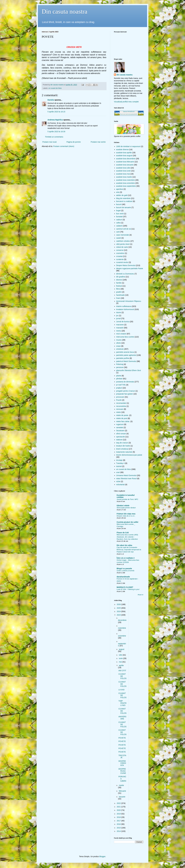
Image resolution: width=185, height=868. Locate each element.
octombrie (122, 636)
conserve (120, 250)
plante (119, 376)
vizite (118, 481)
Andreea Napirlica (55, 120)
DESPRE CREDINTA (122, 763)
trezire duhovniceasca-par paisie (129, 455)
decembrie (122, 620)
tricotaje (119, 460)
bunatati (119, 217)
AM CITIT (122, 671)
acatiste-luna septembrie (126, 186)
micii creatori (121, 334)
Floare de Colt (123, 533)
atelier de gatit (122, 195)
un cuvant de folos (55, 88)
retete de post (122, 418)
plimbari (119, 379)
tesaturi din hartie (123, 446)
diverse (119, 280)
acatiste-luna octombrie (126, 183)
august (122, 649)
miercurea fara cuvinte (125, 337)
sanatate (120, 427)
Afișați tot (140, 595)
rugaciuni (120, 424)
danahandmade (123, 577)
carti (118, 232)
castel (119, 238)
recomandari (121, 403)
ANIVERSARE (122, 718)
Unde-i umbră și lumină (125, 571)
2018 (119, 817)
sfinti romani (121, 434)
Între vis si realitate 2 (126, 558)
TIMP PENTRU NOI (122, 703)
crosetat (119, 256)
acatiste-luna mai (123, 174)
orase (119, 346)
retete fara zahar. (123, 421)
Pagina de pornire (74, 142)
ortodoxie (120, 349)
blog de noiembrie (123, 198)
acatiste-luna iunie (124, 171)
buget (119, 211)
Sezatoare (120, 431)
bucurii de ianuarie (124, 207)
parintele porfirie (123, 358)
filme (118, 289)
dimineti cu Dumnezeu (125, 274)
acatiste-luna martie (124, 177)
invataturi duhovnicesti (125, 309)
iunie (121, 658)
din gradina (121, 277)
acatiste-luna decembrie (126, 159)
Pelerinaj (120, 364)
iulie (121, 655)
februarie (122, 791)
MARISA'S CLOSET (125, 587)
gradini (119, 292)
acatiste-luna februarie (125, 162)
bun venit (120, 214)
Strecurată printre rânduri (126, 508)
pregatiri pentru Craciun (126, 391)
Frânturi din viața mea (126, 514)
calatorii (119, 226)
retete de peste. (122, 415)
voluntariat (120, 485)
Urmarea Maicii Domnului (126, 475)
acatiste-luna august (124, 156)
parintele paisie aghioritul (126, 355)
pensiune (120, 367)
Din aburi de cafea (124, 545)
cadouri (119, 220)
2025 (119, 608)
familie (119, 283)
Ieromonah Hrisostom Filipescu (129, 301)
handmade (121, 295)
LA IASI (121, 690)
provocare (120, 397)
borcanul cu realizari (124, 201)
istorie (119, 312)
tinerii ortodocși (122, 449)
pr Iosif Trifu (121, 385)
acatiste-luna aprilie (124, 153)
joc (117, 316)
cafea (118, 223)
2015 (119, 828)
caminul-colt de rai (124, 229)
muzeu (119, 340)
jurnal (118, 318)
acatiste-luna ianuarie (125, 165)
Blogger (102, 856)
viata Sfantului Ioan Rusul (126, 478)
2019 (119, 814)
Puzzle (119, 400)
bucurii (119, 204)
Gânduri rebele (123, 506)
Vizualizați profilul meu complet (126, 102)
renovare (120, 409)
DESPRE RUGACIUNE (122, 771)
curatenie (120, 259)
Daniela (51, 100)
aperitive (120, 189)
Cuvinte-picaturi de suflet (127, 522)
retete (119, 412)
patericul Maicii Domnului (126, 361)
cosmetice (120, 253)
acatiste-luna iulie (123, 168)
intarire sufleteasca (124, 306)
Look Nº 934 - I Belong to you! (128, 589)
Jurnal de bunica (123, 322)
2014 (119, 831)
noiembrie (122, 628)
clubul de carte (122, 247)
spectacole (121, 437)
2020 (119, 810)
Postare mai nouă (49, 142)
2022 (119, 803)
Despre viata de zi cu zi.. (126, 516)
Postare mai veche (98, 142)
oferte (119, 343)
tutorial (119, 466)
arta (118, 192)
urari (118, 472)
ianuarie (122, 797)
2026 (119, 604)
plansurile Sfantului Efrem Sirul (129, 370)
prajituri (119, 388)
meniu (119, 331)
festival (119, 286)
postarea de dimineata (125, 382)
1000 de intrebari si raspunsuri (128, 146)
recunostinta (121, 406)
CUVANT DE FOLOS (122, 676)
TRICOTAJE (122, 757)
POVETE (122, 738)
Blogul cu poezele (124, 568)
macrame (120, 325)
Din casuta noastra (65, 11)
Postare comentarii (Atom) (64, 146)
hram (118, 298)
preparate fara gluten (125, 394)
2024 (119, 611)
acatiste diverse (122, 149)
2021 (119, 807)
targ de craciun (122, 443)
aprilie (121, 665)
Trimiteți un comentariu (54, 137)
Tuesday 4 (120, 463)
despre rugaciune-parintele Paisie (130, 268)
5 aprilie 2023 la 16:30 (56, 132)
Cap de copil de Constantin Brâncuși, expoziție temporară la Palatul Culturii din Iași (129, 550)
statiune (119, 440)
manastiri (120, 328)
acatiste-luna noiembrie (126, 180)
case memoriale (123, 235)
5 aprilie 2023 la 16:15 (56, 112)
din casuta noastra (124, 75)
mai (121, 662)
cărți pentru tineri (123, 244)
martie (121, 785)
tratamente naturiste (124, 452)
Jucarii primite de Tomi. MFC (127, 499)
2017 (119, 821)
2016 (119, 824)
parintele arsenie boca (125, 352)
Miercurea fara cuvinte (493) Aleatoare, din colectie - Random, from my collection (127, 537)
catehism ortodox (123, 241)
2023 (119, 615)
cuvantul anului (122, 262)
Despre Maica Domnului (126, 265)
